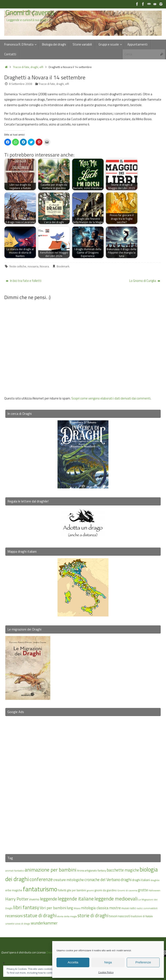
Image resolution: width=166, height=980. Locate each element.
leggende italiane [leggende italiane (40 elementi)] (76, 899)
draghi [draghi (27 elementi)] (126, 880)
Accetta (73, 962)
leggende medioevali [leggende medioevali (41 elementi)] (116, 899)
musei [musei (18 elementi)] (125, 908)
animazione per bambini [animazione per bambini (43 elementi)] (51, 870)
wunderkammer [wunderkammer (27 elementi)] (44, 923)
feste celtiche (18, 266)
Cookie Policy (106, 972)
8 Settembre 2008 (20, 84)
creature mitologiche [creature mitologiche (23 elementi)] (69, 880)
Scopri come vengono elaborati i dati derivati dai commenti (111, 398)
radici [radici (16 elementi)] (133, 908)
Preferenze (143, 962)
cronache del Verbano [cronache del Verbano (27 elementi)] (102, 880)
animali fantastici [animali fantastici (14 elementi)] (15, 871)
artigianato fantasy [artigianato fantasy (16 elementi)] (95, 870)
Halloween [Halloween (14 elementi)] (154, 890)
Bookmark (63, 266)
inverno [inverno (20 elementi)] (34, 899)
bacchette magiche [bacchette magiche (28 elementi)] (123, 870)
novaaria (33, 266)
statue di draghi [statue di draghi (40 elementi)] (40, 915)
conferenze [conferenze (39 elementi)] (41, 879)
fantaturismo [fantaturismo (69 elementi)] (40, 889)
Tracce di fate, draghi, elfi (28, 67)
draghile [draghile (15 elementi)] (155, 880)
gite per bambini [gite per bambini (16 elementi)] (76, 890)
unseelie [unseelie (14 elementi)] (10, 924)
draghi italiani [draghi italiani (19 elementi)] (141, 880)
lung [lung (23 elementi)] (70, 908)
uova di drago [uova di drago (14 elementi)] (23, 924)
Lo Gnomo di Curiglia (145, 281)
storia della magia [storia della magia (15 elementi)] (67, 916)
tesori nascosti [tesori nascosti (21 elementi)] (120, 916)
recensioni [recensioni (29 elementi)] (14, 916)
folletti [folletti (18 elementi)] (62, 890)
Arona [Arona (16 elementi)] (81, 870)
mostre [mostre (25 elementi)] (115, 908)
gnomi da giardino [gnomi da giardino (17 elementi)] (106, 890)
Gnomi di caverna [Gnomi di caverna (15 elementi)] (127, 890)
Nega (108, 962)
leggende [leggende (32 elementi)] (49, 899)
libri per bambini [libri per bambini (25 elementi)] (53, 908)
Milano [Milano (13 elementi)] (77, 908)
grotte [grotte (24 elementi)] (143, 890)
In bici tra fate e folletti (24, 281)
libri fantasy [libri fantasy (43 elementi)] (26, 907)
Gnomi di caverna (30, 13)
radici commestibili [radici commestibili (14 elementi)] (147, 908)
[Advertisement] (83, 782)
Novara (44, 266)
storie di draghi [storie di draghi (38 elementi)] (93, 916)
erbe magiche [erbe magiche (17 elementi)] (14, 890)
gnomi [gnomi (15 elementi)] (90, 890)
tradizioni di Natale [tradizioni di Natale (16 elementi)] (142, 916)
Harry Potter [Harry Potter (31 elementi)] (17, 899)
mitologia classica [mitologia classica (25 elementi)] (95, 908)
